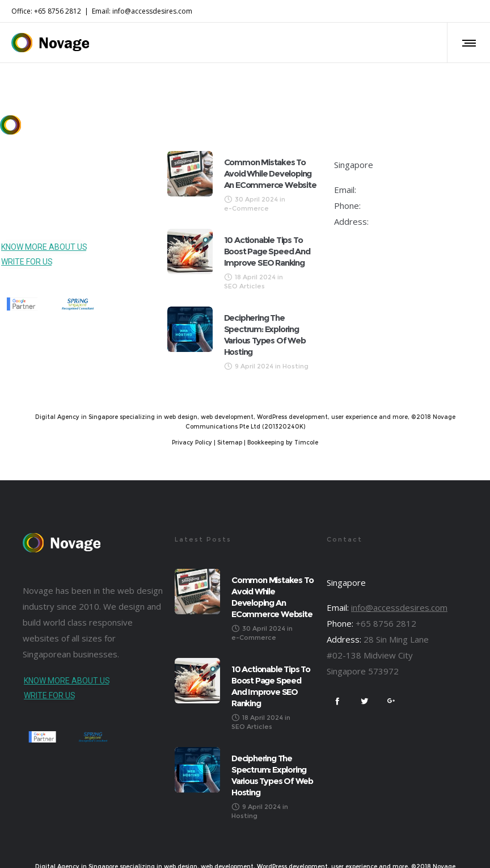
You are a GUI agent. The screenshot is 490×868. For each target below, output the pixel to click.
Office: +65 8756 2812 (46, 11)
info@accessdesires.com (407, 190)
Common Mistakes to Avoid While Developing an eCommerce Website (270, 173)
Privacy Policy (192, 443)
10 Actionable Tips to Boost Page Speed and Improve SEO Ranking (267, 251)
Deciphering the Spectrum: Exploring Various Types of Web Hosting (265, 335)
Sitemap (230, 443)
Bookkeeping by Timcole (283, 443)
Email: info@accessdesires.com (142, 11)
